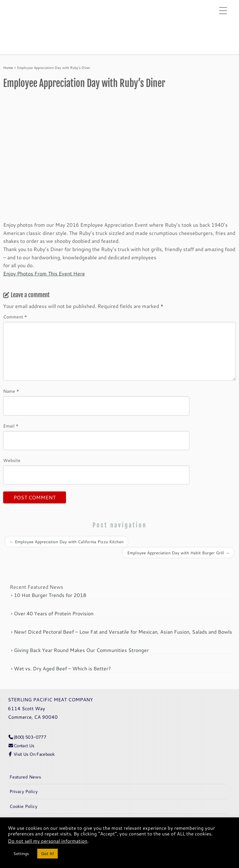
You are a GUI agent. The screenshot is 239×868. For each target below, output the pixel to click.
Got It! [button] (48, 853)
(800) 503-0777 (27, 737)
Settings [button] (21, 853)
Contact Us (21, 745)
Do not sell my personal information (48, 841)
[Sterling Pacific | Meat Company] (119, 18)
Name (11, 391)
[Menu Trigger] (223, 10)
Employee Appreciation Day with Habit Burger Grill (178, 553)
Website (12, 460)
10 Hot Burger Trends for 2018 (50, 595)
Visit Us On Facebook (31, 754)
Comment (15, 317)
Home (8, 68)
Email (11, 426)
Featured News (25, 777)
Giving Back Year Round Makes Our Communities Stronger (81, 650)
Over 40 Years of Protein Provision (54, 613)
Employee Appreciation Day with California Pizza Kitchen (66, 542)
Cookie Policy (23, 806)
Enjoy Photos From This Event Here (44, 273)
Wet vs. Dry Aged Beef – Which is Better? (62, 668)
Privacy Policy (24, 791)
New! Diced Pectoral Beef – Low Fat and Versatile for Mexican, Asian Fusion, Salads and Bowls (123, 632)
